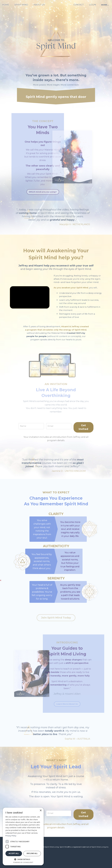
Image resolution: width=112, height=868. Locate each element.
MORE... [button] (104, 5)
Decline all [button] (32, 853)
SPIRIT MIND (22, 5)
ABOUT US (39, 5)
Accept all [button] (14, 853)
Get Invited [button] (84, 439)
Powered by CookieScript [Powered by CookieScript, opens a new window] (23, 862)
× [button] (41, 811)
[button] (23, 859)
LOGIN (92, 5)
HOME (7, 5)
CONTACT (78, 5)
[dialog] (23, 836)
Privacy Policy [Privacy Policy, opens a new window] (11, 836)
